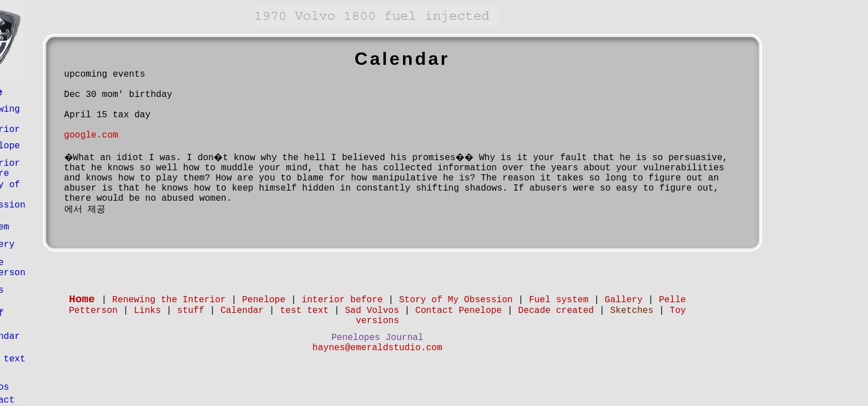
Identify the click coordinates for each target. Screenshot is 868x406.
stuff (47, 314)
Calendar (55, 337)
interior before (55, 169)
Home (46, 92)
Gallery (52, 245)
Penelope (55, 146)
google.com (148, 135)
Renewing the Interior (225, 300)
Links (47, 290)
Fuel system (50, 222)
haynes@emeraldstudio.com (434, 348)
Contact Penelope (515, 311)
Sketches (688, 311)
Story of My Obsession (512, 300)
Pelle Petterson (57, 268)
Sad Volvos (50, 382)
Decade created (613, 311)
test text (57, 359)
